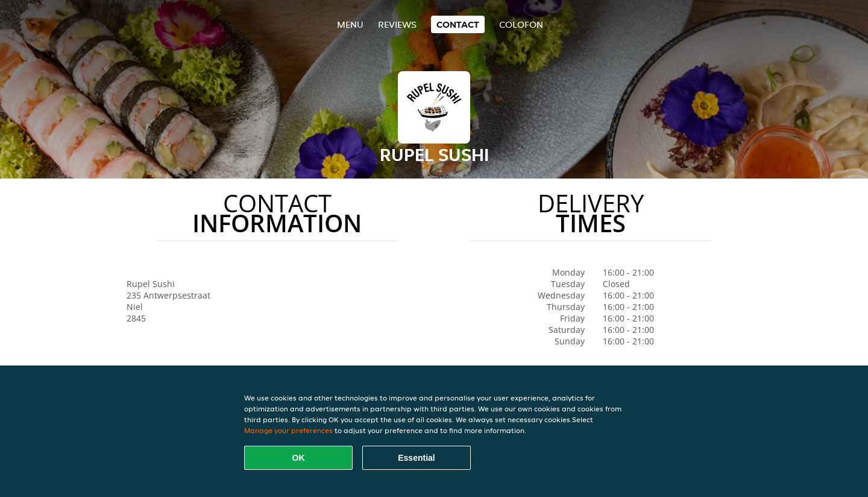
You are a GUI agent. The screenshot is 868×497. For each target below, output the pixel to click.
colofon (521, 24)
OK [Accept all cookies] (299, 458)
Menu (350, 24)
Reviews (397, 24)
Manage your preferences (288, 430)
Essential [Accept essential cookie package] (416, 458)
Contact (458, 24)
